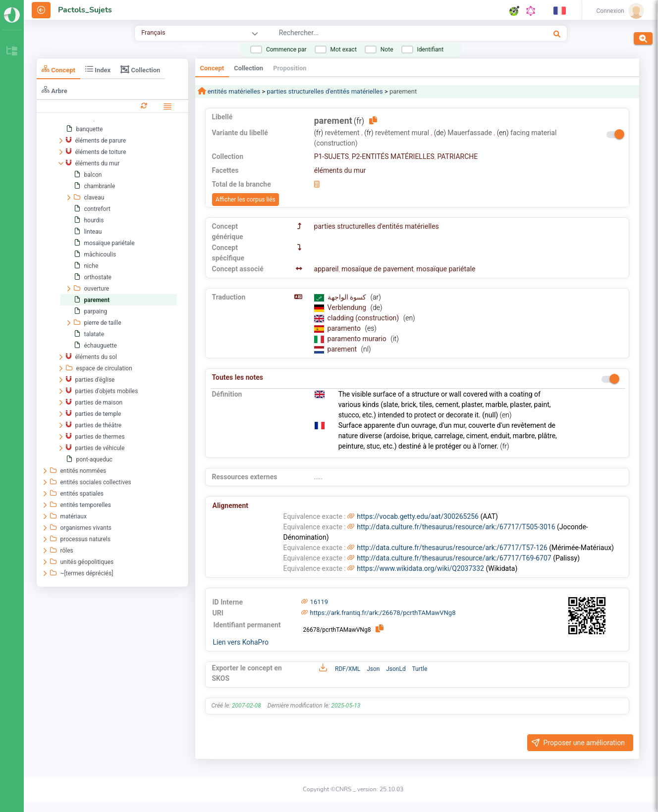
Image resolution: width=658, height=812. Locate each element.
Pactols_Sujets (85, 10)
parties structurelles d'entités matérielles (325, 91)
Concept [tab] (58, 69)
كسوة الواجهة (348, 297)
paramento (345, 328)
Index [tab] (98, 69)
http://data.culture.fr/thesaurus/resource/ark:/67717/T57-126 (452, 548)
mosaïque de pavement (377, 269)
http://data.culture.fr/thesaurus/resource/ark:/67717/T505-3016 (456, 527)
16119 (319, 602)
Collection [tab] (140, 69)
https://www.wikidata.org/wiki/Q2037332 (420, 568)
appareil (327, 269)
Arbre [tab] (55, 90)
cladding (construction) (364, 318)
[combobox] (383, 34)
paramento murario (358, 339)
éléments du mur (340, 170)
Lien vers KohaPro (241, 642)
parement (343, 349)
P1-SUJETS (331, 156)
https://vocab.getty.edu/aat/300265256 (418, 516)
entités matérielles (233, 91)
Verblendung (348, 307)
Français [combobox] (153, 32)
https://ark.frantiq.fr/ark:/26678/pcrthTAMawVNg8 (383, 613)
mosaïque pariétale (446, 269)
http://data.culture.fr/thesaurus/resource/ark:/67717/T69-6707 (454, 558)
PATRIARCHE (457, 156)
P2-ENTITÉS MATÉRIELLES (393, 156)
